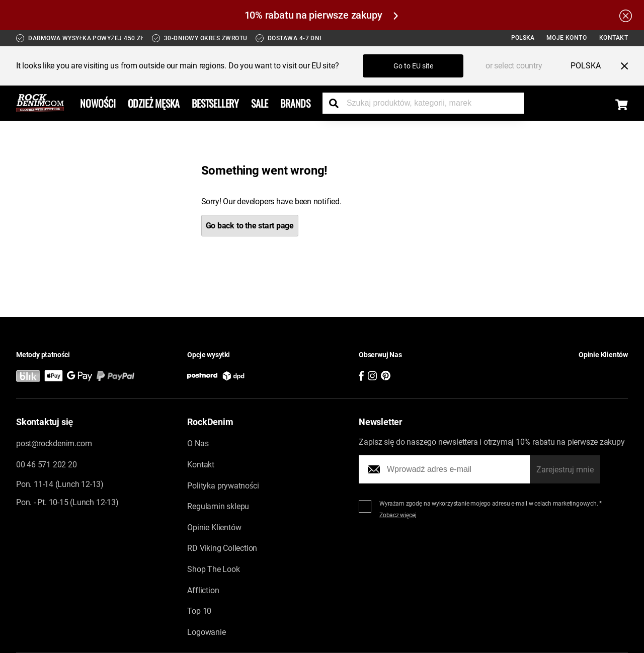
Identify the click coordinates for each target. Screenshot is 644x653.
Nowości (98, 103)
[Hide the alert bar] (626, 15)
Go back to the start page (250, 226)
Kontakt (614, 38)
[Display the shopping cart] (622, 105)
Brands (295, 103)
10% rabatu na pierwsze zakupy (321, 15)
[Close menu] (620, 66)
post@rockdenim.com (54, 443)
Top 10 (199, 611)
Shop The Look (213, 569)
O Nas (198, 443)
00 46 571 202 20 (46, 465)
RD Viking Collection (222, 548)
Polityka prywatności (223, 486)
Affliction (203, 590)
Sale (260, 103)
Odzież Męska (154, 103)
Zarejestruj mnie (565, 470)
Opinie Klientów (214, 527)
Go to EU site (413, 66)
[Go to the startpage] (40, 103)
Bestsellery (215, 103)
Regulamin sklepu (218, 506)
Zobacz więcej (398, 515)
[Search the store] (338, 103)
